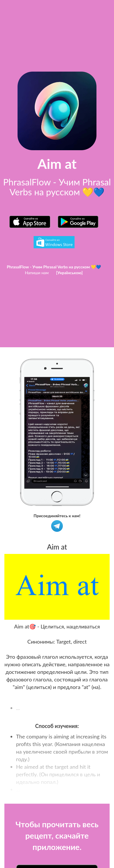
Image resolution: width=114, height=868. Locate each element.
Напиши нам (37, 273)
